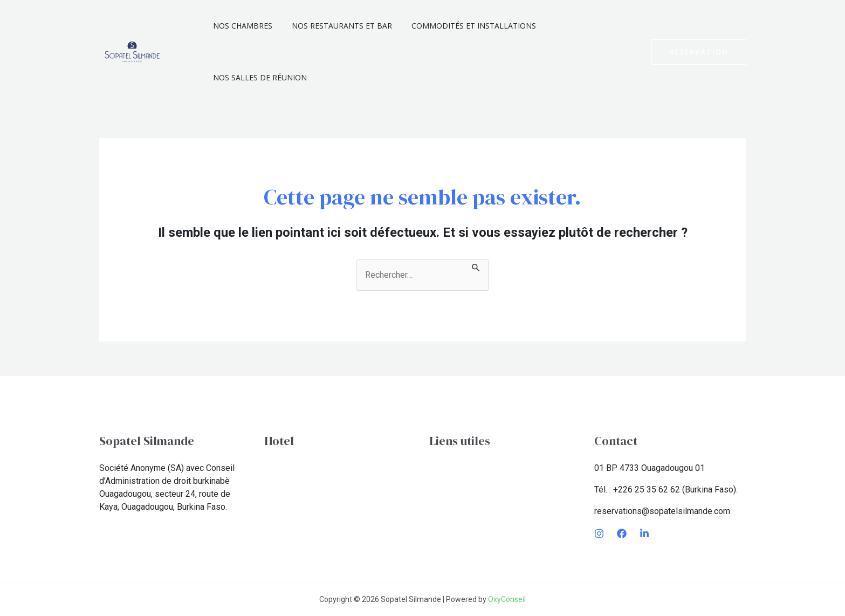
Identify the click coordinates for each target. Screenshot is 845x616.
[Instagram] (599, 533)
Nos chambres (241, 26)
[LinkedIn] (644, 533)
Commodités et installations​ (463, 26)
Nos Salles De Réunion (258, 77)
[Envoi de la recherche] (476, 266)
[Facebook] (622, 533)
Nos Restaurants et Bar (335, 26)
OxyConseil (507, 599)
